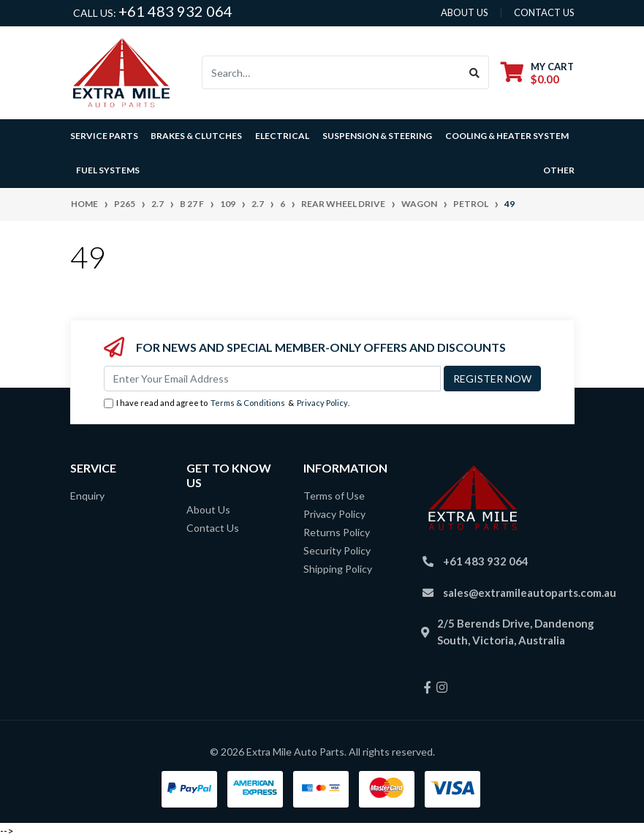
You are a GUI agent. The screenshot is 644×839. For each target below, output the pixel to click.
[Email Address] (272, 379)
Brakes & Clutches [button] (196, 136)
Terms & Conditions (248, 403)
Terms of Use (334, 496)
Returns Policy (337, 532)
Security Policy (337, 550)
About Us (208, 509)
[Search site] (475, 72)
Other (559, 170)
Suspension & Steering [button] (377, 136)
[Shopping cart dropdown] (537, 73)
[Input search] (332, 72)
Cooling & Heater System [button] (507, 136)
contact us (544, 12)
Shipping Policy (338, 569)
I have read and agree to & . (227, 403)
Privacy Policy (322, 403)
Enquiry (87, 496)
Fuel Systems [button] (108, 170)
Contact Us (213, 528)
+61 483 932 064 (175, 11)
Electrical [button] (282, 136)
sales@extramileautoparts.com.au (530, 592)
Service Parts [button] (104, 136)
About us (465, 12)
